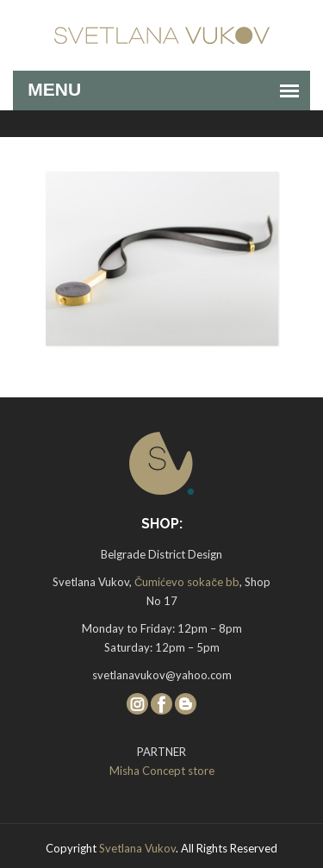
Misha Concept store (162, 771)
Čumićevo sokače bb (187, 582)
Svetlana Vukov (137, 848)
